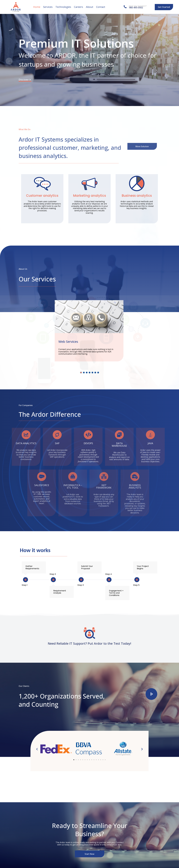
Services (48, 7)
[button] (37, 749)
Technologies (63, 7)
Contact (101, 7)
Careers (78, 7)
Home (37, 7)
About (90, 7)
